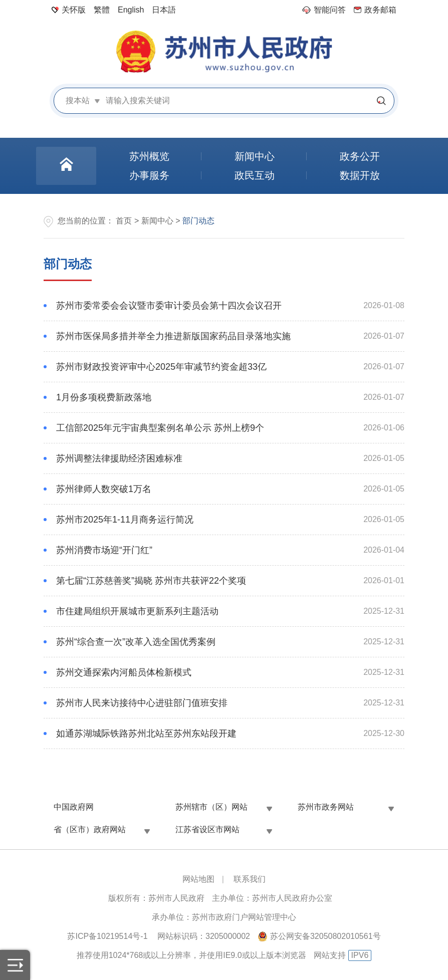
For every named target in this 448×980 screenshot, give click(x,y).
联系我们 (250, 879)
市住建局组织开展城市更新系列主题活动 (137, 611)
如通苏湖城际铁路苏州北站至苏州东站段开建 (146, 733)
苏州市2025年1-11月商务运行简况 (125, 520)
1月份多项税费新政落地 (104, 397)
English (131, 10)
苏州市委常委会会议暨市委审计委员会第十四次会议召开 (169, 306)
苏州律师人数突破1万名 (104, 489)
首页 (124, 221)
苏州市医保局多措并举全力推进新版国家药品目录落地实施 (173, 336)
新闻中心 (157, 221)
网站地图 (198, 879)
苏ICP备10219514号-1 (107, 936)
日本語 (164, 10)
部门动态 (68, 264)
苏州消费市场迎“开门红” (104, 550)
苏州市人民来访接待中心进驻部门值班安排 (142, 703)
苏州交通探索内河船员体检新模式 (124, 672)
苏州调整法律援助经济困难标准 (119, 458)
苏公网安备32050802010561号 (325, 936)
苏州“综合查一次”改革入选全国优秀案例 (136, 642)
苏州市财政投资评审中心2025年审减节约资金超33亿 (161, 367)
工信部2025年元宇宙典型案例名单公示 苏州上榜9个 (160, 428)
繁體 (102, 10)
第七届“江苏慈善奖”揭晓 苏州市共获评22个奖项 (151, 581)
